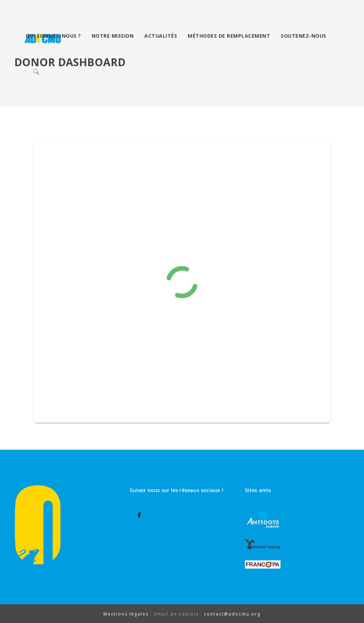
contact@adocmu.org (232, 614)
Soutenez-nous (304, 36)
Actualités (161, 36)
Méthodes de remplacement (229, 36)
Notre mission (113, 36)
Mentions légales (126, 614)
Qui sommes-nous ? (53, 36)
